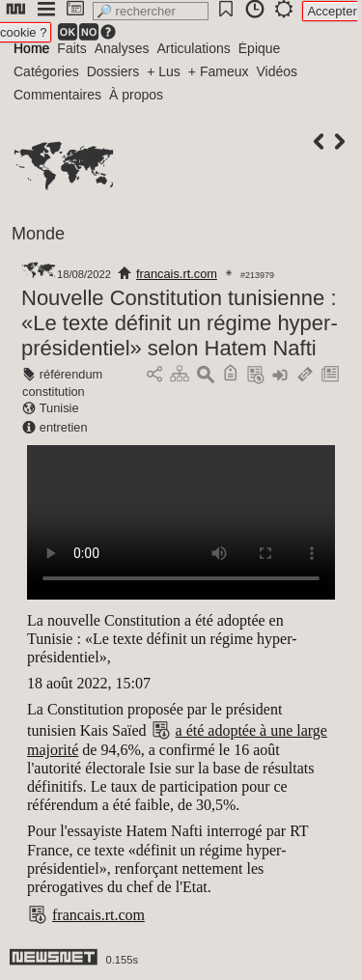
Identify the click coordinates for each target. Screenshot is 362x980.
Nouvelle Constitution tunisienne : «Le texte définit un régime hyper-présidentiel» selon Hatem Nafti (180, 323)
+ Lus (164, 71)
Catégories (46, 71)
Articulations (194, 48)
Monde (38, 234)
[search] (151, 11)
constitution (54, 392)
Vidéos (277, 71)
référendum (71, 374)
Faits (71, 48)
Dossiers (113, 71)
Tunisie (59, 408)
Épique (260, 48)
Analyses (122, 48)
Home (31, 48)
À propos (136, 95)
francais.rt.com (177, 274)
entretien (64, 427)
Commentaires (57, 95)
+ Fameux (219, 71)
